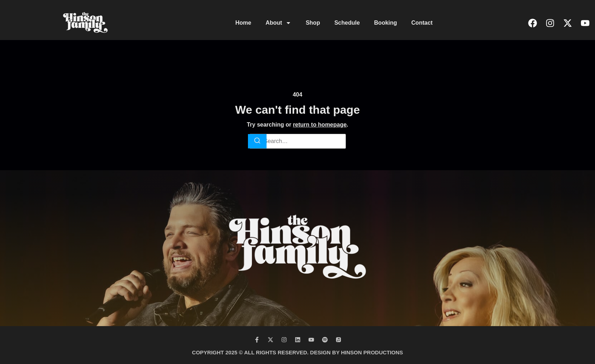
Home (243, 23)
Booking (386, 23)
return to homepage (320, 125)
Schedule (347, 23)
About (278, 23)
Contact (422, 23)
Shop (313, 23)
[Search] (257, 141)
